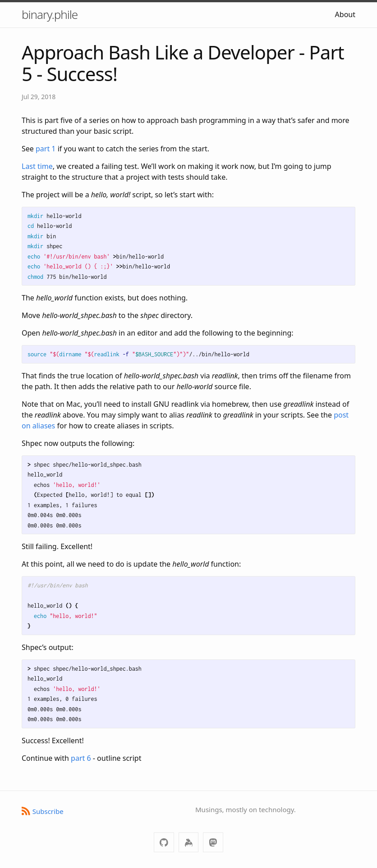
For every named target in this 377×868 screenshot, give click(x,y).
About (345, 14)
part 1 (46, 149)
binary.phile (50, 14)
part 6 (81, 758)
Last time (37, 166)
